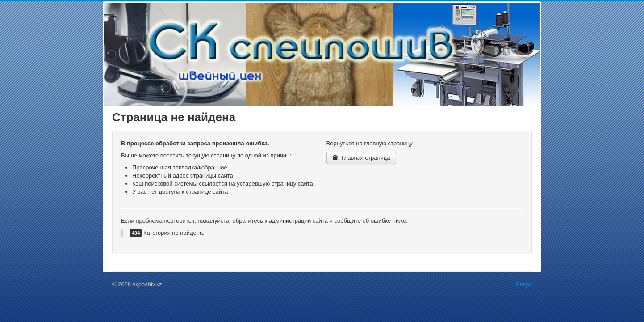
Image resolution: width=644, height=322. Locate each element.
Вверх (524, 284)
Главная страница (361, 158)
